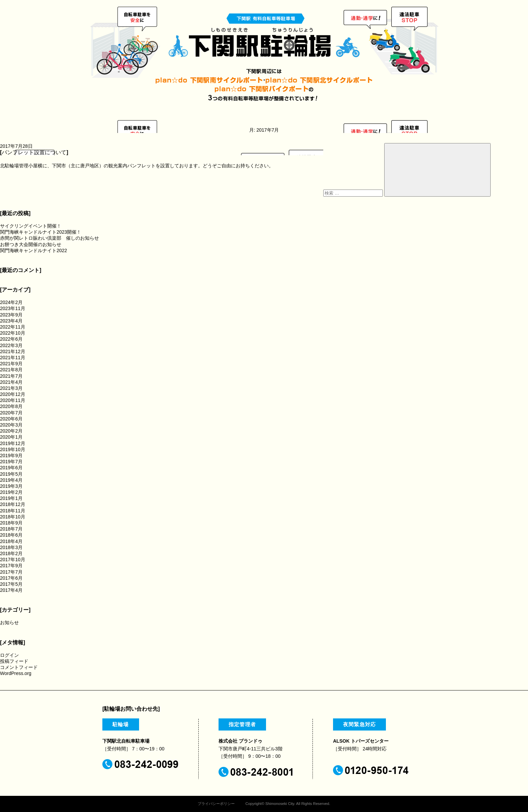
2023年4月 (11, 321)
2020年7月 (11, 413)
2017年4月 (11, 590)
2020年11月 (13, 400)
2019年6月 (11, 468)
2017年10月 (13, 560)
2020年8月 (11, 406)
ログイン (9, 655)
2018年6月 (11, 535)
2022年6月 (11, 339)
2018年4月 (11, 541)
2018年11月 (13, 511)
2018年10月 (13, 517)
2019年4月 (11, 480)
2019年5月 (11, 474)
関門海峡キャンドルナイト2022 (34, 250)
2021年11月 (13, 358)
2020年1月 (11, 437)
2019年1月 (11, 498)
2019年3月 (11, 486)
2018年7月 (11, 529)
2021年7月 (11, 376)
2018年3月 (11, 547)
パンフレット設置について (34, 152)
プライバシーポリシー (216, 804)
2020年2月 (11, 431)
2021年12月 (13, 351)
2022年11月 (13, 327)
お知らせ (9, 622)
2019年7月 (11, 462)
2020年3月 (11, 425)
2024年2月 (11, 302)
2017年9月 (11, 566)
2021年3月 (11, 388)
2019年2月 (11, 492)
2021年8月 (11, 370)
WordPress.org (16, 673)
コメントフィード (19, 667)
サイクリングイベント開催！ (31, 226)
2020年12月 (13, 394)
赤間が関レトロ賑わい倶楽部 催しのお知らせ (49, 238)
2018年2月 (11, 553)
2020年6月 (11, 419)
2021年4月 (11, 382)
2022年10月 (13, 333)
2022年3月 (11, 345)
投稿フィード (14, 661)
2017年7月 (11, 572)
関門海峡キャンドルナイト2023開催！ (41, 232)
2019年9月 (11, 455)
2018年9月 (11, 523)
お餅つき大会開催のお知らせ (31, 244)
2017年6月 (11, 578)
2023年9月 (11, 315)
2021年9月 (11, 364)
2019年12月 (13, 443)
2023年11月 (13, 308)
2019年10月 (13, 449)
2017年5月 (11, 584)
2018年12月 (13, 504)
